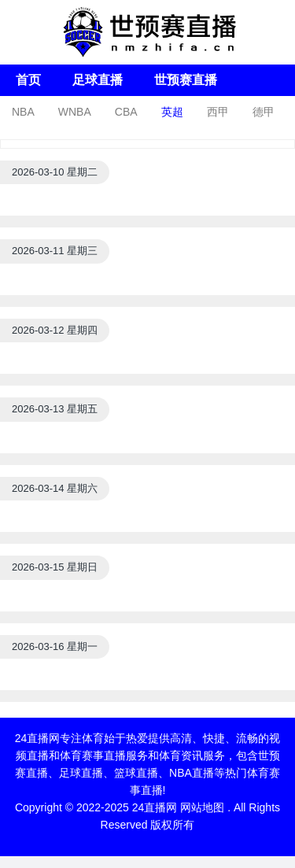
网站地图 (202, 807)
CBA (126, 112)
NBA (23, 112)
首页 (28, 80)
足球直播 (98, 80)
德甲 (264, 112)
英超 (172, 112)
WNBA (75, 112)
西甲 (218, 112)
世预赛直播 (186, 80)
